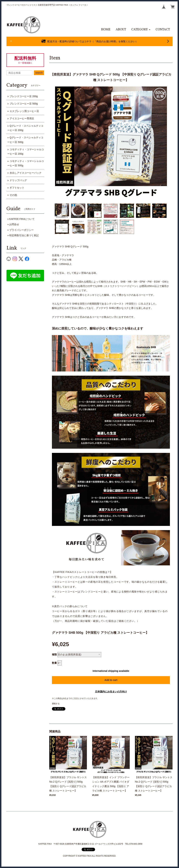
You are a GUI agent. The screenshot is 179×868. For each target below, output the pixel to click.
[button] (141, 30)
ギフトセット (17, 188)
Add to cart (111, 680)
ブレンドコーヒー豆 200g (24, 96)
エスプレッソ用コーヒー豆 (24, 111)
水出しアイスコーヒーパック (26, 173)
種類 (54, 654)
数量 (54, 663)
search (39, 73)
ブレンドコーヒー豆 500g (24, 104)
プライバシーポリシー (22, 230)
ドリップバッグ (18, 180)
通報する (56, 704)
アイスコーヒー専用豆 (22, 118)
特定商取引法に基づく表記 (24, 235)
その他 (13, 195)
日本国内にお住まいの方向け (111, 692)
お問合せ (14, 224)
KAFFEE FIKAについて (22, 219)
